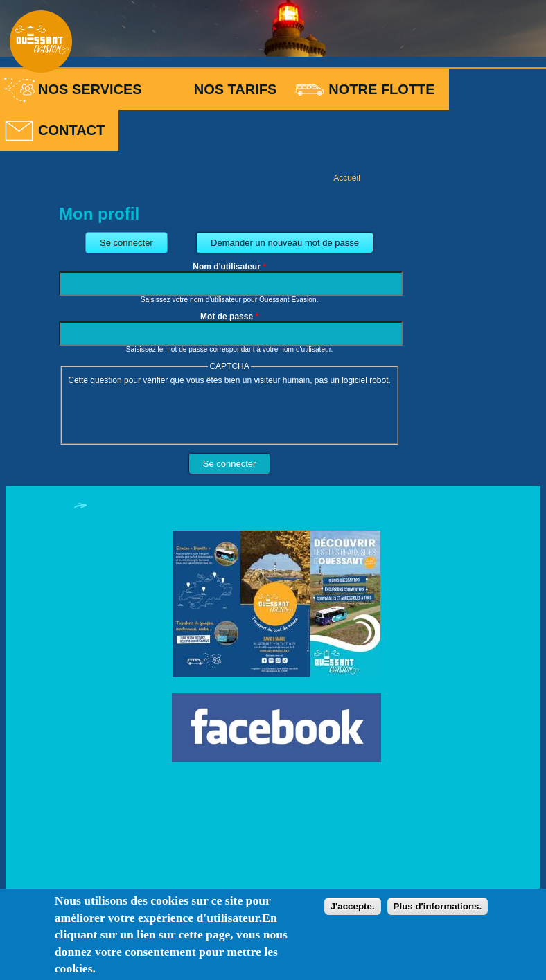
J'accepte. (353, 906)
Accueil (347, 178)
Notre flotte (381, 89)
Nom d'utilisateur (229, 267)
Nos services (90, 89)
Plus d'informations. (438, 906)
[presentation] (171, 412)
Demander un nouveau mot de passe (285, 243)
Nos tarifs (236, 89)
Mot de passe (229, 317)
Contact (71, 130)
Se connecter (134, 240)
